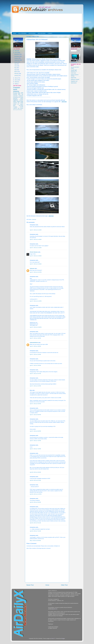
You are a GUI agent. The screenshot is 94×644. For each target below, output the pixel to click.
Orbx (19, 93)
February (17, 74)
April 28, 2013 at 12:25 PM (36, 494)
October (16, 58)
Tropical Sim (16, 103)
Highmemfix (73, 78)
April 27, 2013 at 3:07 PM (35, 374)
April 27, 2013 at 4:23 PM (35, 386)
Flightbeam (16, 100)
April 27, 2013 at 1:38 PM (35, 338)
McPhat (21, 110)
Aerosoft (15, 94)
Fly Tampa (21, 97)
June (16, 66)
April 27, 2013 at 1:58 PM (35, 346)
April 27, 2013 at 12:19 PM (36, 301)
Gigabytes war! (74, 81)
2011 (16, 80)
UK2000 (22, 107)
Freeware (17, 88)
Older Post (64, 585)
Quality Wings (20, 101)
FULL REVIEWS (22, 33)
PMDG (15, 101)
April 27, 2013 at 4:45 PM (35, 404)
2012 (16, 78)
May (15, 68)
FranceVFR (17, 110)
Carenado (15, 96)
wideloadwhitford (34, 343)
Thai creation (20, 108)
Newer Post (30, 585)
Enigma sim (16, 104)
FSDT (19, 94)
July (15, 64)
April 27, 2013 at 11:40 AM (36, 239)
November (17, 56)
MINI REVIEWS (42, 33)
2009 (16, 84)
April (16, 70)
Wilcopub (15, 99)
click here (64, 102)
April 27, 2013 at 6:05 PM (35, 415)
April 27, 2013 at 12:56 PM (36, 327)
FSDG (22, 103)
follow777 (53, 638)
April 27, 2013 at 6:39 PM (35, 431)
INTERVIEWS (32, 33)
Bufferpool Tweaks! (75, 79)
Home (15, 33)
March (16, 72)
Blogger (63, 638)
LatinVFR (15, 108)
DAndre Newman (34, 252)
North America (16, 90)
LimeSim (21, 100)
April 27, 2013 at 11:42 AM (36, 248)
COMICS (50, 33)
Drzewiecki (16, 97)
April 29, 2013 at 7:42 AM (35, 531)
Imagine (22, 104)
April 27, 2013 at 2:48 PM (35, 365)
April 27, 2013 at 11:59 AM (36, 264)
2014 (16, 51)
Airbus (22, 99)
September (17, 60)
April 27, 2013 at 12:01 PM (36, 272)
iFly (22, 94)
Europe (15, 93)
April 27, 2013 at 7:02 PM (35, 441)
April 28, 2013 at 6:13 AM (35, 480)
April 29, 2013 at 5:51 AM (35, 523)
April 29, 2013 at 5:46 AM (35, 502)
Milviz (14, 106)
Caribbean (21, 96)
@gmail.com (55, 609)
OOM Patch (73, 73)
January (16, 76)
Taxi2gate (15, 107)
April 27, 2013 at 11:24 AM (36, 230)
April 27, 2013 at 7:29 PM (35, 449)
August (16, 62)
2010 (16, 82)
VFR (22, 93)
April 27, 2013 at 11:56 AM (36, 256)
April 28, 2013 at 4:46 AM (35, 472)
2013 (16, 53)
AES (14, 110)
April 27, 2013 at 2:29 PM (35, 354)
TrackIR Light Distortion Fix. (74, 71)
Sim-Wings (21, 106)
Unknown (32, 268)
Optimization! (74, 83)
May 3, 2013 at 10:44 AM (35, 541)
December (17, 54)
